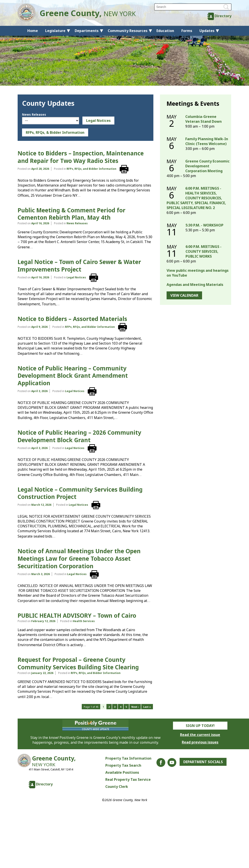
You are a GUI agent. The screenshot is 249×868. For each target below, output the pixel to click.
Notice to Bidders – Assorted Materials (72, 319)
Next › (135, 707)
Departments (87, 31)
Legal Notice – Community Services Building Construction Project (80, 493)
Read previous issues (200, 742)
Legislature (55, 31)
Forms (187, 31)
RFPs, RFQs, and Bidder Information (91, 169)
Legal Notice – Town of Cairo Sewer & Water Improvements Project (79, 266)
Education (165, 31)
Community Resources (128, 31)
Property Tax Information (128, 758)
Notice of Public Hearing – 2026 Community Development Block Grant (79, 436)
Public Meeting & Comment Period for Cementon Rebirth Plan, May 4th (72, 214)
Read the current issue (200, 735)
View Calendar (184, 295)
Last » (147, 707)
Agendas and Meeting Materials (195, 285)
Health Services (84, 621)
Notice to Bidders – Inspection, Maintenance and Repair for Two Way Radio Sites (81, 157)
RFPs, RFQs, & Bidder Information (55, 132)
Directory (223, 16)
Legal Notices (98, 121)
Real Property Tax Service (128, 779)
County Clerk (117, 787)
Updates (207, 31)
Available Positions (122, 772)
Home (33, 31)
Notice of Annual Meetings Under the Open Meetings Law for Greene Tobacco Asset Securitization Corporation (79, 559)
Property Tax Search (123, 765)
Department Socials (203, 762)
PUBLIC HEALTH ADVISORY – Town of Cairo (77, 615)
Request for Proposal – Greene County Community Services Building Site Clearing (78, 663)
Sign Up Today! (200, 726)
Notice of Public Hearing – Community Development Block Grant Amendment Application (73, 376)
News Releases (34, 114)
